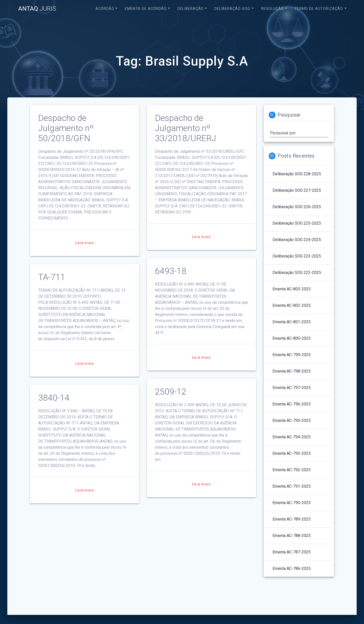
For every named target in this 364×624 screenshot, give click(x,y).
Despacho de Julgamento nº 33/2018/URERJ (186, 128)
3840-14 (54, 398)
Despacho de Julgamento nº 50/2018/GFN (66, 128)
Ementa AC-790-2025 (292, 503)
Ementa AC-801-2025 (292, 322)
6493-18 (171, 271)
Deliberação (191, 9)
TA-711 (52, 277)
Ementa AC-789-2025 (292, 519)
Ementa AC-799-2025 (292, 355)
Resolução (272, 9)
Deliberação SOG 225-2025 (297, 223)
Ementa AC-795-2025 (292, 421)
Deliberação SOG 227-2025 (297, 190)
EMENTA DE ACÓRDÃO (146, 9)
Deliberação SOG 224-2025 (297, 240)
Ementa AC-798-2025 (292, 371)
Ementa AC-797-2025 (292, 388)
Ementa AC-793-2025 (292, 453)
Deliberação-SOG (232, 9)
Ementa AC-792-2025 (292, 470)
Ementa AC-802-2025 (292, 305)
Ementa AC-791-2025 (292, 486)
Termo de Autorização (319, 9)
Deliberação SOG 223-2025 (297, 256)
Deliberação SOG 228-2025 (297, 174)
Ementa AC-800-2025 (292, 338)
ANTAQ (37, 9)
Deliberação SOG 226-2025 (297, 207)
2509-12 (171, 392)
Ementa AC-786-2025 (292, 568)
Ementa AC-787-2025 (292, 552)
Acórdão (105, 9)
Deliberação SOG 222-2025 (297, 273)
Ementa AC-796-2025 (292, 404)
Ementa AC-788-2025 (292, 536)
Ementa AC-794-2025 (292, 437)
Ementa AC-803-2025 (292, 289)
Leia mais (85, 243)
